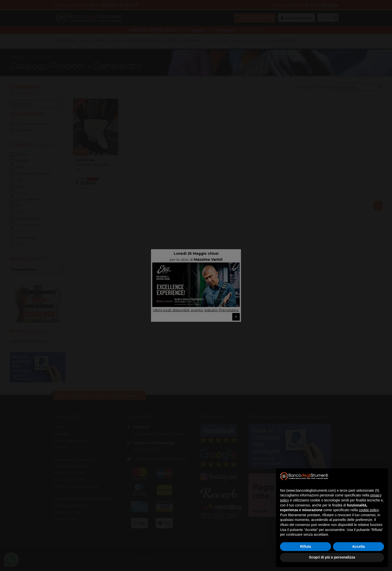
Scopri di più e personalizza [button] (332, 557)
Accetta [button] (359, 546)
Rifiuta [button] (305, 546)
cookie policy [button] (369, 510)
